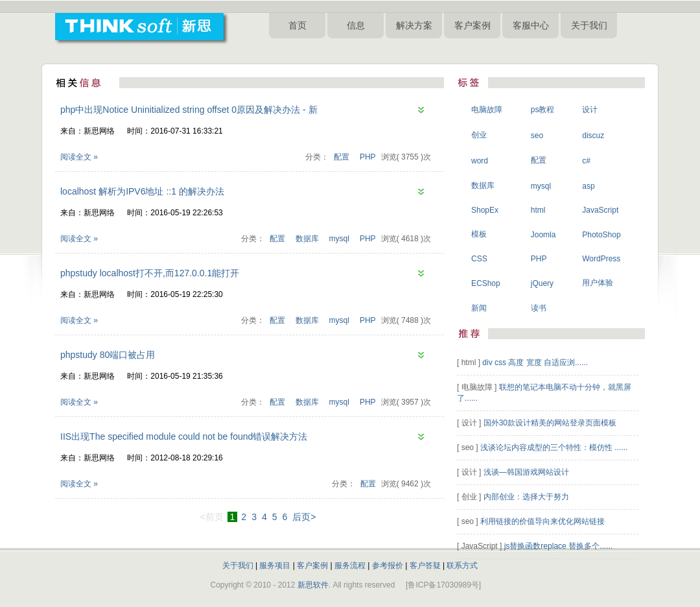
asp (588, 186)
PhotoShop (601, 235)
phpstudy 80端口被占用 (108, 355)
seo (537, 136)
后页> (304, 517)
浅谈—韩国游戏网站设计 (526, 472)
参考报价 (388, 565)
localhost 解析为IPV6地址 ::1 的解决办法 (142, 191)
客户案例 (472, 25)
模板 (479, 234)
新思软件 (313, 585)
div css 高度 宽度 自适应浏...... (535, 363)
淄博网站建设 (292, 51)
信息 (356, 25)
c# (586, 161)
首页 (297, 25)
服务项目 (275, 565)
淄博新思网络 (530, 51)
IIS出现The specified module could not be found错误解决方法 (184, 436)
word (480, 161)
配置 (342, 157)
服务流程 (350, 565)
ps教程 (543, 110)
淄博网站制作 (432, 51)
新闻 (479, 308)
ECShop (486, 283)
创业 (479, 135)
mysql (339, 239)
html (538, 210)
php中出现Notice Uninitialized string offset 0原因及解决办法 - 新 (189, 110)
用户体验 (598, 283)
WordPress (601, 259)
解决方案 (414, 25)
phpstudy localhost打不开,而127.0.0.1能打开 (150, 273)
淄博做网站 (338, 51)
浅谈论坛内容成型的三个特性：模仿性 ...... (554, 447)
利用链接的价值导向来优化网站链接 (542, 521)
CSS (479, 259)
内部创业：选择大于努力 (526, 497)
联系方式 (462, 565)
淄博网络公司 (383, 51)
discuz (593, 136)
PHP (368, 157)
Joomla (543, 235)
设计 (590, 110)
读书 (539, 308)
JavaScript (600, 210)
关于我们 (589, 25)
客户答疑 (425, 565)
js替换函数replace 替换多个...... (558, 546)
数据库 (307, 239)
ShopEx (485, 210)
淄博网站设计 (482, 51)
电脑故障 (487, 110)
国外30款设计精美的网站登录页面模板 (550, 423)
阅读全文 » (79, 157)
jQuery (542, 283)
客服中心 (531, 25)
